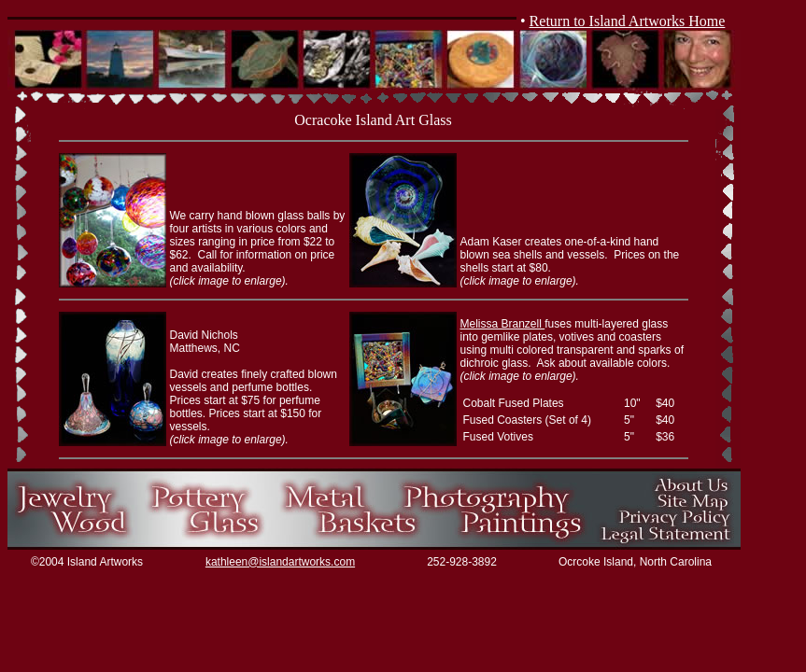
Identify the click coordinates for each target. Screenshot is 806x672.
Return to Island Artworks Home (628, 21)
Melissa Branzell (503, 324)
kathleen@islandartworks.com (280, 562)
